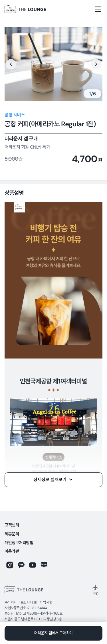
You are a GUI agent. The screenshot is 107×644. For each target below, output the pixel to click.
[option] (53, 64)
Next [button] (96, 64)
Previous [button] (11, 64)
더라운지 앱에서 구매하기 (53, 633)
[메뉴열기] (98, 9)
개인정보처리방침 (19, 543)
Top (95, 590)
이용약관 (12, 551)
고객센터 (12, 525)
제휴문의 (12, 534)
